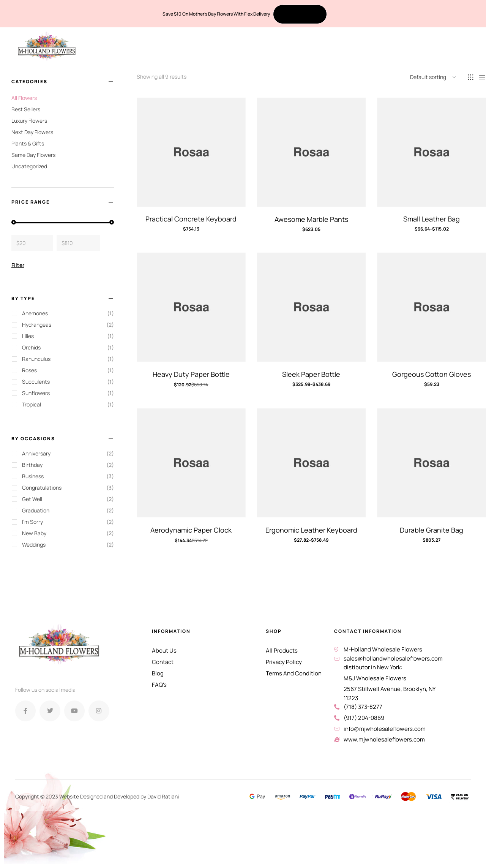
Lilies (28, 336)
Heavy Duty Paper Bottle (191, 374)
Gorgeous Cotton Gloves (432, 374)
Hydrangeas (37, 325)
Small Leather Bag (432, 219)
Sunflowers (36, 393)
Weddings (34, 545)
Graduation (36, 510)
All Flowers (24, 98)
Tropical (32, 404)
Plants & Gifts (28, 143)
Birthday (32, 465)
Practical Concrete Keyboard (191, 219)
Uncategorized (29, 166)
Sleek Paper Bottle (311, 374)
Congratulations (42, 488)
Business (33, 476)
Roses (29, 370)
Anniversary (36, 453)
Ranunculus (36, 359)
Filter (18, 265)
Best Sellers (26, 109)
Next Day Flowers (32, 132)
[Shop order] (433, 77)
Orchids (31, 347)
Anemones (35, 313)
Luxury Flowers (29, 121)
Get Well (32, 499)
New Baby (34, 533)
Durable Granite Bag (432, 530)
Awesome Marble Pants (311, 219)
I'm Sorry (32, 522)
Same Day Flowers (33, 155)
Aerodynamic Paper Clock (191, 530)
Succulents (36, 382)
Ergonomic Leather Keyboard (311, 530)
